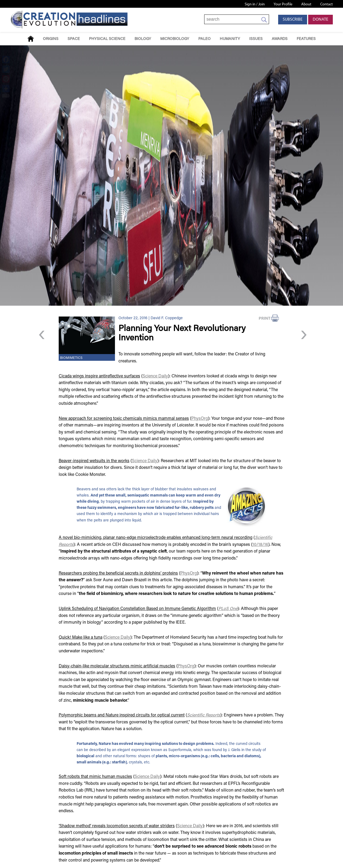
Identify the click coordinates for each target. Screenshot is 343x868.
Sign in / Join (255, 4)
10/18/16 (260, 545)
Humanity (230, 39)
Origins (51, 39)
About (306, 4)
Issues (256, 39)
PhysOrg (200, 419)
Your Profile (283, 4)
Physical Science (107, 39)
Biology (143, 39)
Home (31, 39)
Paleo (204, 39)
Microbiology (175, 39)
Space (74, 39)
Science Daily (155, 376)
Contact (327, 4)
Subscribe (293, 20)
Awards (280, 39)
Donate (320, 20)
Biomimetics (71, 358)
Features (306, 39)
